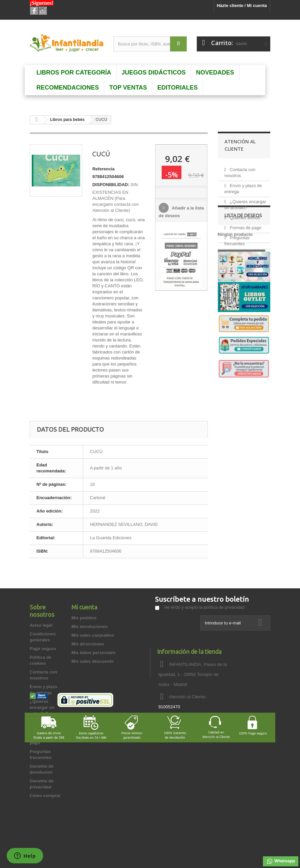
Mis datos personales (94, 653)
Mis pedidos (84, 618)
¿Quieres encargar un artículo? (42, 707)
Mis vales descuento (93, 661)
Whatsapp (281, 861)
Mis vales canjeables (93, 635)
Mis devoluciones (90, 627)
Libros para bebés (67, 120)
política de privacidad (224, 607)
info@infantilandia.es (203, 719)
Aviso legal (41, 625)
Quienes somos (244, 215)
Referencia (103, 169)
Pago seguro (43, 649)
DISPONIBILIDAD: (111, 185)
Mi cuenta (84, 607)
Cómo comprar (45, 796)
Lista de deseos (243, 298)
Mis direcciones (88, 644)
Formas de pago (245, 225)
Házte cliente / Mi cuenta (242, 6)
